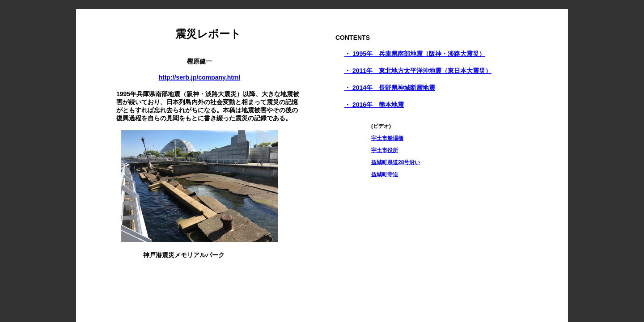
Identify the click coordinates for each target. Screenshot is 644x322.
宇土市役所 (385, 150)
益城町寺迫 (385, 174)
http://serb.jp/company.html (200, 77)
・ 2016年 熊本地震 (374, 105)
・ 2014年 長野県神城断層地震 (390, 88)
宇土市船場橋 (387, 138)
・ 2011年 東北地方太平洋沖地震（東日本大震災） (418, 71)
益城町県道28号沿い (396, 162)
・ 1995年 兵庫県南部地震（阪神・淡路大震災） (415, 54)
